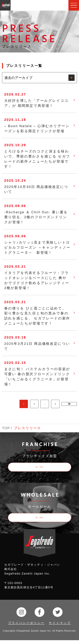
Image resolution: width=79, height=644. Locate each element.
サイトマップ (60, 627)
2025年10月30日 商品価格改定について (36, 189)
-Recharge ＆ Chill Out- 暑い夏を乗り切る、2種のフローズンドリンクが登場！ (36, 217)
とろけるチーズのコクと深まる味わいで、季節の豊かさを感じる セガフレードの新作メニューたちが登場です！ (37, 159)
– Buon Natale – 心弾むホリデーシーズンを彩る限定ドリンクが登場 (37, 128)
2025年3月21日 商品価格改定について (37, 346)
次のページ (69, 404)
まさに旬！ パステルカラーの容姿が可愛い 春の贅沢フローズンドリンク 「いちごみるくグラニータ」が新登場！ (37, 377)
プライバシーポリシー (26, 627)
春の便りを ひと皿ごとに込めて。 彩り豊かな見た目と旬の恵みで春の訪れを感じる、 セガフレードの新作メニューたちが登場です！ (37, 316)
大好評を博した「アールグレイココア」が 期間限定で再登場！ (36, 103)
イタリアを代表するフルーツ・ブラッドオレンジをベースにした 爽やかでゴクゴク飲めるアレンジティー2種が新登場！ (37, 280)
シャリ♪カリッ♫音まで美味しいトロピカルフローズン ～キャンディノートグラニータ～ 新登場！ (37, 247)
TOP (6, 428)
